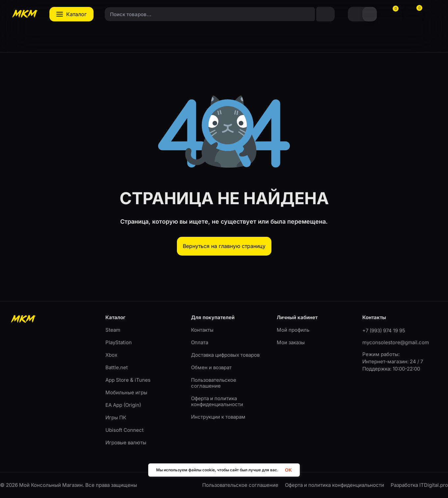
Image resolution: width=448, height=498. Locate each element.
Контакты (202, 330)
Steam (113, 330)
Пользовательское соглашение (214, 383)
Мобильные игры (126, 392)
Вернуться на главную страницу (224, 246)
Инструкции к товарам (218, 417)
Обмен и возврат (211, 367)
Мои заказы (291, 342)
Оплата (200, 342)
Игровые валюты (126, 443)
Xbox (111, 355)
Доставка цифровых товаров (225, 355)
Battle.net (117, 367)
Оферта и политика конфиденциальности (217, 401)
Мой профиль (293, 330)
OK (288, 470)
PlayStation (119, 342)
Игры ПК (116, 417)
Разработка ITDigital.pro (419, 485)
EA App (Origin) (123, 405)
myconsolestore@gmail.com (396, 342)
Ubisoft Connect (125, 430)
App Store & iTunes (128, 380)
